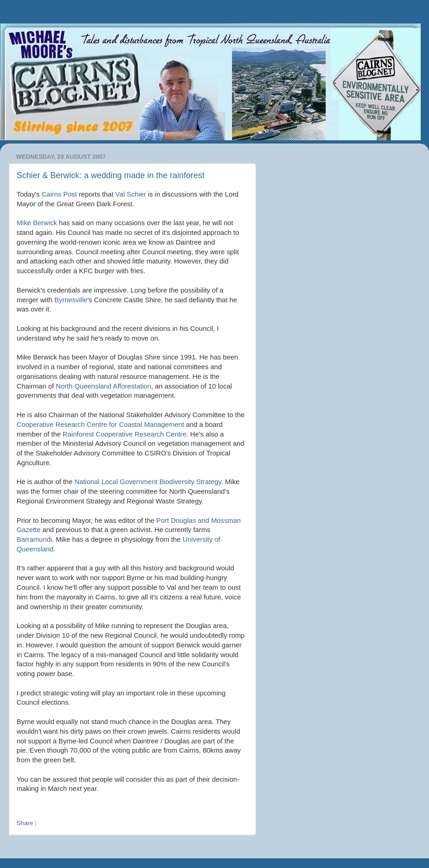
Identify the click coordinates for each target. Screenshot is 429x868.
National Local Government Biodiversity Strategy (148, 482)
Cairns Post (59, 194)
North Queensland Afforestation (104, 386)
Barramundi (34, 539)
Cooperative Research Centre (125, 434)
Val (131, 194)
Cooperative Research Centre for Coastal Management (100, 425)
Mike (37, 223)
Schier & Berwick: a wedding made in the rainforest (110, 175)
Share (25, 823)
